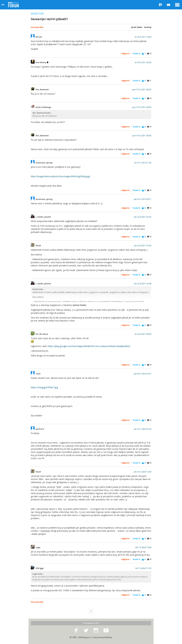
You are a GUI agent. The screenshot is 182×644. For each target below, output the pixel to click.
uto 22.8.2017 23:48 (143, 284)
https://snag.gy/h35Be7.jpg (44, 387)
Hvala (136, 53)
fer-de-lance (42, 334)
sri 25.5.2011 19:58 (143, 37)
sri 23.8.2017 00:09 (143, 334)
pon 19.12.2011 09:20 (142, 90)
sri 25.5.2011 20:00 (143, 63)
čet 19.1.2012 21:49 (143, 163)
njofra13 (40, 429)
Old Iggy (40, 568)
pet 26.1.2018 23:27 (143, 374)
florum (39, 37)
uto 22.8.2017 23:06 (143, 246)
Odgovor (125, 53)
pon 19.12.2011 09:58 (142, 136)
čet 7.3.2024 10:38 (143, 548)
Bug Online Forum (13, 5)
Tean (38, 374)
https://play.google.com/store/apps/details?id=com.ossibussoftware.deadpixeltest (89, 346)
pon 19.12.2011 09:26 (142, 107)
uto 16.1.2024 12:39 (143, 472)
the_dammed (42, 90)
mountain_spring (44, 163)
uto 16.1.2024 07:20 (143, 429)
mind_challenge (43, 107)
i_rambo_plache (43, 217)
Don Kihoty (42, 63)
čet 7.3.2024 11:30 (143, 568)
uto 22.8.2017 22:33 (143, 217)
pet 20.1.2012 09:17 (143, 199)
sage (38, 548)
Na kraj (148, 27)
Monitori (37, 14)
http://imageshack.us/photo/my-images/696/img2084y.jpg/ (61, 176)
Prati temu (137, 27)
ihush (38, 246)
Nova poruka (37, 27)
